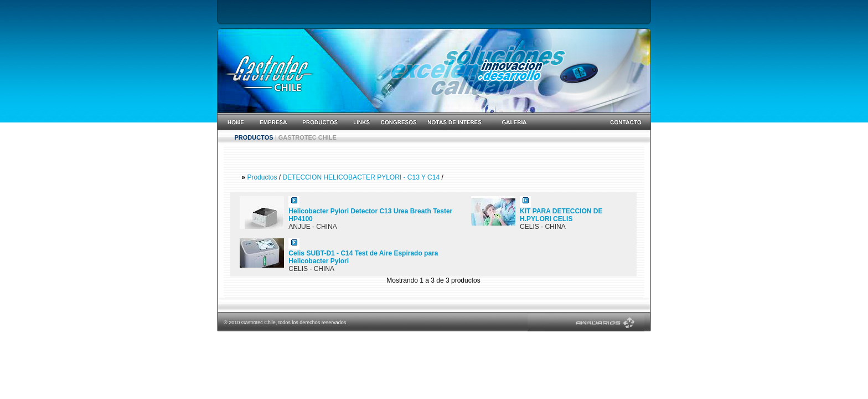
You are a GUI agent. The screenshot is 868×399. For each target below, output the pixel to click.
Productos (262, 177)
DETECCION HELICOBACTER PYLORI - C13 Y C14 (362, 177)
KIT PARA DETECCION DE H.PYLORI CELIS (561, 215)
